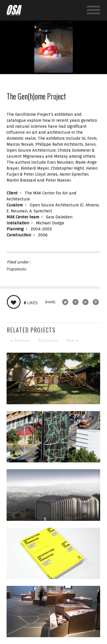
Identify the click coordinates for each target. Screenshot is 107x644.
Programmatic (17, 269)
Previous (20, 341)
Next (73, 341)
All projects (48, 341)
